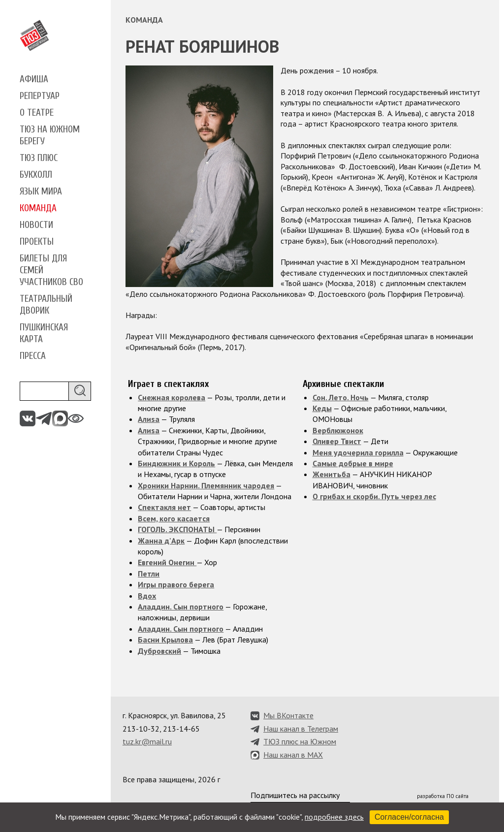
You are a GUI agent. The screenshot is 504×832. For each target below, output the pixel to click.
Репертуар (40, 96)
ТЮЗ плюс (39, 158)
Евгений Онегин (167, 562)
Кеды (322, 408)
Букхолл (36, 175)
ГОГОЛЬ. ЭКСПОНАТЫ (177, 529)
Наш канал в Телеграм (301, 729)
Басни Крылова (165, 640)
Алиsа (149, 419)
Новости (36, 225)
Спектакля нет (164, 507)
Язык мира (41, 192)
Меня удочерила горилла (358, 452)
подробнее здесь (334, 817)
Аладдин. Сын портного (181, 607)
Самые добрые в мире (353, 463)
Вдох (147, 596)
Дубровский (159, 651)
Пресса (33, 356)
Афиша (34, 79)
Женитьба (331, 474)
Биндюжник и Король (176, 463)
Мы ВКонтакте (288, 715)
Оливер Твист (337, 441)
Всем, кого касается (174, 518)
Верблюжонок (338, 430)
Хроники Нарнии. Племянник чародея (206, 485)
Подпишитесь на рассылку (295, 795)
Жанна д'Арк (161, 541)
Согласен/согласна (409, 817)
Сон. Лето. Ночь (341, 397)
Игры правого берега (176, 584)
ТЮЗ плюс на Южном (300, 741)
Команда (38, 208)
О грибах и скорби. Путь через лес (374, 496)
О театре (37, 113)
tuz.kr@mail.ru (147, 741)
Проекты (37, 242)
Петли (149, 574)
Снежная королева (172, 397)
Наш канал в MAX (293, 755)
